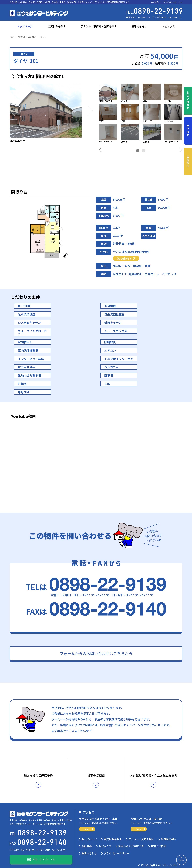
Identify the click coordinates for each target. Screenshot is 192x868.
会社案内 (155, 2)
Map (89, 824)
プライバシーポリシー (173, 2)
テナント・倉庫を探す (141, 834)
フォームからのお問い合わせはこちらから (96, 653)
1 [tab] (138, 151)
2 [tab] (144, 151)
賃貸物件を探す (57, 26)
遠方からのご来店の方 (131, 841)
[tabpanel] (141, 114)
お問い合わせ (188, 100)
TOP (12, 37)
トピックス (168, 26)
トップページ (25, 26)
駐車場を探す (139, 26)
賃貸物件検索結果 (27, 37)
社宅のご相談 (158, 841)
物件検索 (188, 131)
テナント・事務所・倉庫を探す (99, 26)
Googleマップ (126, 258)
